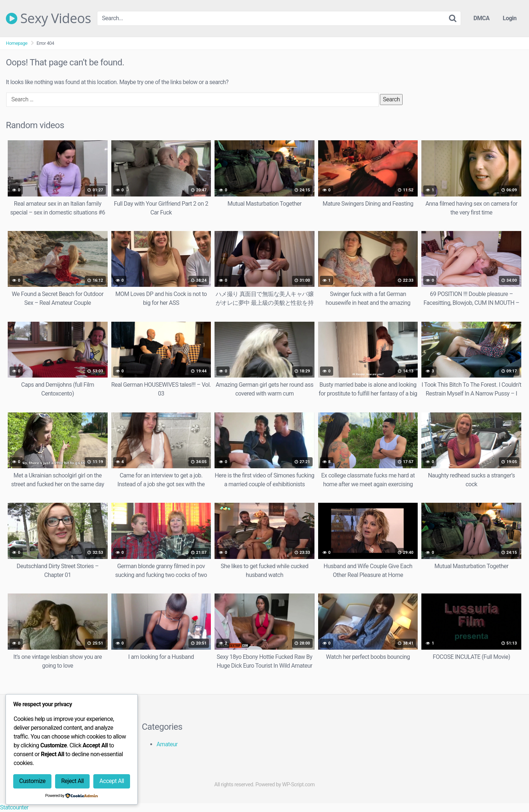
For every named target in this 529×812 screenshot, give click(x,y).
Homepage (17, 43)
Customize (32, 781)
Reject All (72, 781)
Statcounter (14, 807)
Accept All (112, 781)
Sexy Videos (48, 18)
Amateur (167, 744)
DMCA (482, 18)
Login (510, 18)
